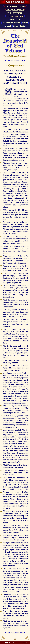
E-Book (8, 26)
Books (16, 26)
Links (23, 26)
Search (17, 22)
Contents (15, 60)
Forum (25, 22)
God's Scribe (7, 22)
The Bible (15, 19)
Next (23, 60)
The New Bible (15, 13)
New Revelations (15, 16)
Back (7, 60)
